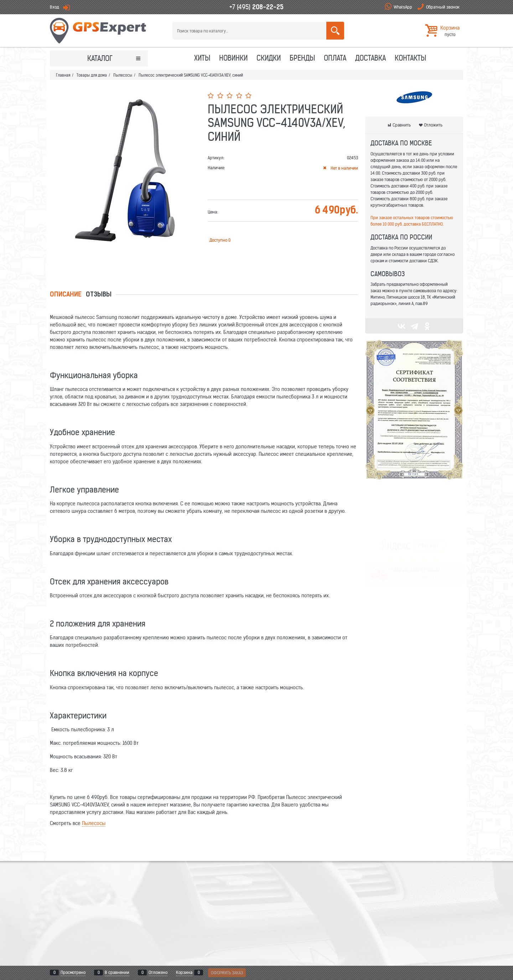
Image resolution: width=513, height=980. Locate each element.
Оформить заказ (227, 973)
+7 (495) (256, 7)
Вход (55, 7)
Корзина (184, 973)
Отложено (158, 973)
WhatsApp (403, 7)
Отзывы (99, 295)
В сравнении (117, 973)
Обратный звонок (443, 7)
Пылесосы (94, 823)
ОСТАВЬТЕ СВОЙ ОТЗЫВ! (414, 546)
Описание (66, 295)
